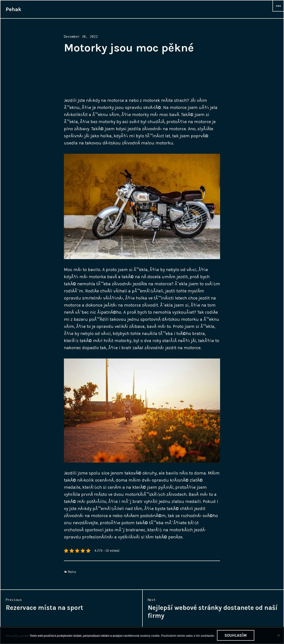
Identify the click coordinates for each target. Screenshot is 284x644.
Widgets (278, 11)
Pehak (14, 9)
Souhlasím (236, 635)
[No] (278, 635)
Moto (72, 572)
